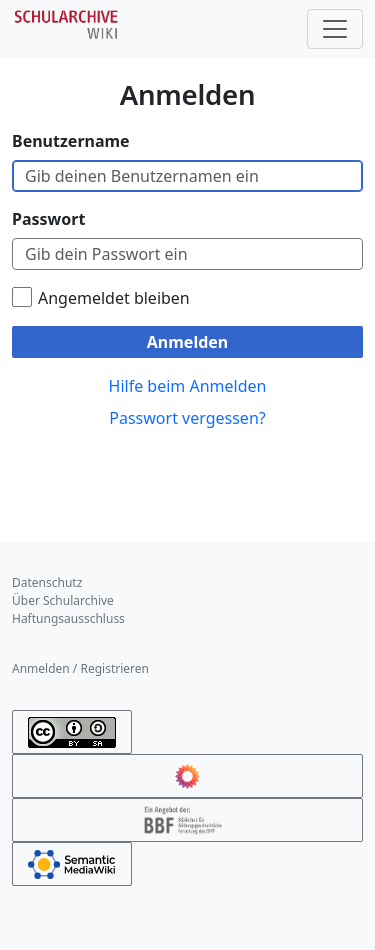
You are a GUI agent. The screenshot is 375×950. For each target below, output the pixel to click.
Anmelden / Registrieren (80, 668)
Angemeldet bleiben (114, 298)
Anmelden (187, 342)
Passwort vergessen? (187, 418)
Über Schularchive (63, 600)
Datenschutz (47, 582)
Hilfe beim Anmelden (188, 386)
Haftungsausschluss (68, 618)
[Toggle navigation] (335, 29)
